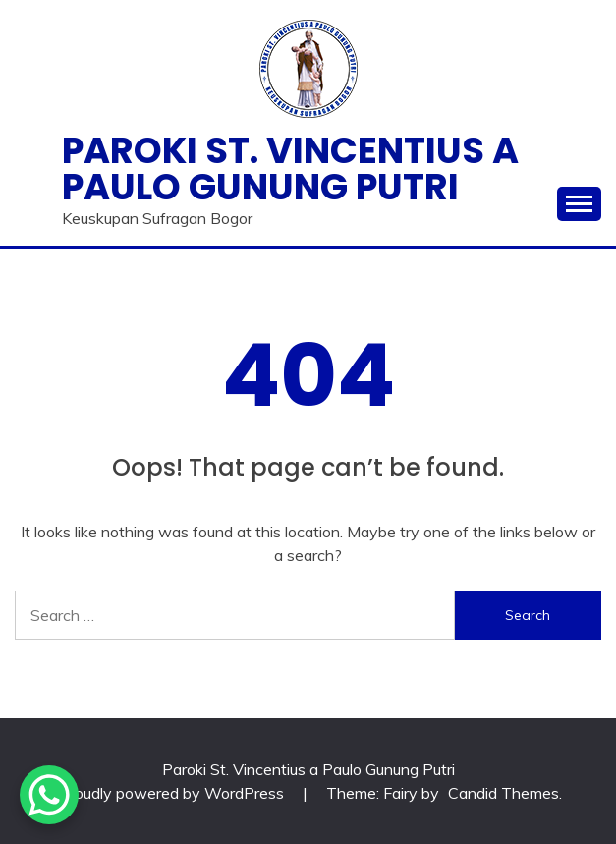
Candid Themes (504, 793)
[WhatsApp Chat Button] (49, 795)
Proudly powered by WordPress (173, 793)
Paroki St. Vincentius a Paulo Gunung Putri (290, 169)
